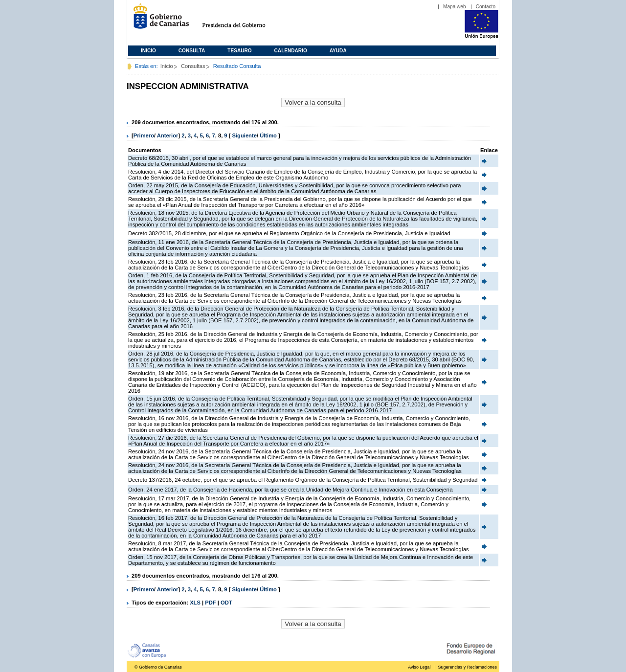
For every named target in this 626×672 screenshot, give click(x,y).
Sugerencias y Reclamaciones (468, 667)
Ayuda (338, 51)
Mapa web (455, 7)
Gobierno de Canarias (158, 20)
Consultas (193, 66)
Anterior (168, 135)
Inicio (148, 51)
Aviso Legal (419, 667)
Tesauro (239, 51)
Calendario (291, 51)
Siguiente (245, 135)
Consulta (192, 51)
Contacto (486, 7)
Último (269, 135)
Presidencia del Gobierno (243, 20)
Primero (144, 135)
